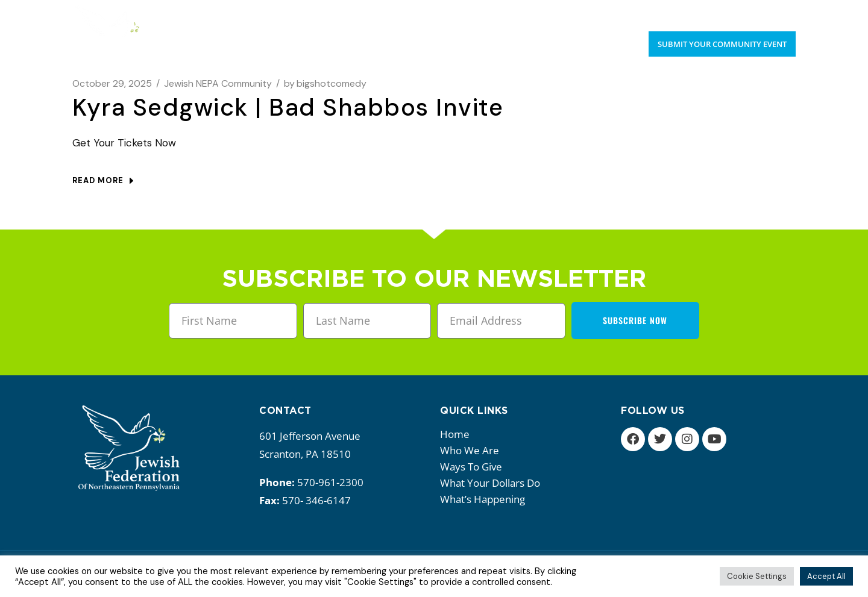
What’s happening (486, 499)
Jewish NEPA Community (218, 83)
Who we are (473, 450)
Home (455, 434)
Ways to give (474, 467)
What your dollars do (493, 483)
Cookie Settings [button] (757, 576)
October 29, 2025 (112, 83)
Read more (103, 180)
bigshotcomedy (325, 83)
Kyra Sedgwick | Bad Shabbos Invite (288, 107)
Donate (778, 12)
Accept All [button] (826, 576)
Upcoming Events (707, 12)
